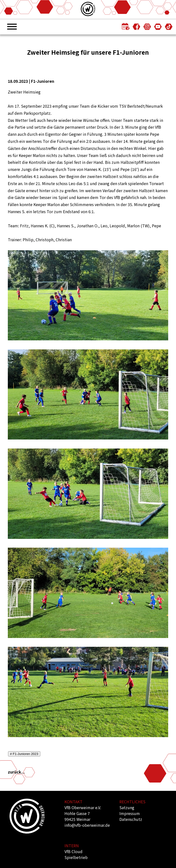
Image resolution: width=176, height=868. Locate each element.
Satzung (127, 807)
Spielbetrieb (76, 857)
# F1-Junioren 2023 (24, 754)
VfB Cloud (73, 851)
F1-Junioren (43, 81)
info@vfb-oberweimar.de (87, 825)
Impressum (130, 813)
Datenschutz (131, 819)
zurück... (16, 772)
